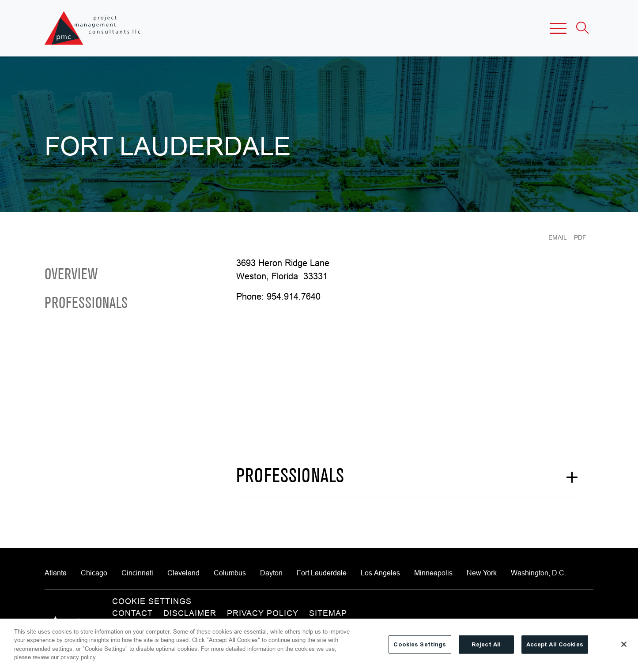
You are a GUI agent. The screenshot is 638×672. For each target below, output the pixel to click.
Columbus (230, 573)
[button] (558, 28)
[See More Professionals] (408, 482)
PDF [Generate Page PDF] (580, 237)
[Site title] (93, 28)
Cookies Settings (420, 644)
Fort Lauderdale (322, 573)
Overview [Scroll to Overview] (71, 275)
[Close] (624, 644)
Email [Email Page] (558, 237)
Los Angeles (380, 573)
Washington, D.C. (538, 573)
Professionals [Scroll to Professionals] (86, 304)
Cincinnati (137, 573)
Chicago (94, 573)
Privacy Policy (263, 613)
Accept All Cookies (555, 644)
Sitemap (328, 613)
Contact (132, 613)
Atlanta (56, 573)
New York (482, 573)
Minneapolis (433, 573)
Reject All (486, 644)
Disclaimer (190, 613)
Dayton (271, 573)
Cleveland (183, 573)
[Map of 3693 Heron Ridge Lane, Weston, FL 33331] (334, 376)
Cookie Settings (152, 601)
